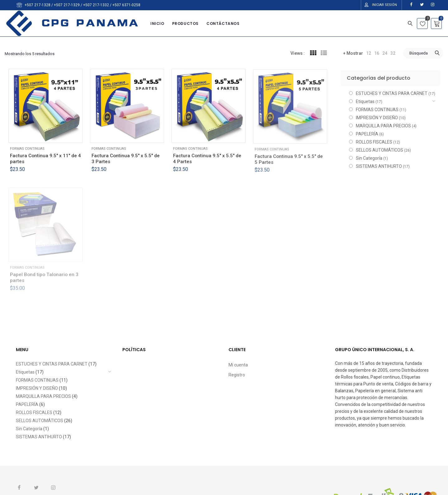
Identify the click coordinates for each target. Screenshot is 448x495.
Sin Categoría (369, 158)
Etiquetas (365, 101)
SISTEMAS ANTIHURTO (379, 166)
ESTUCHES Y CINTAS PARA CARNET (392, 93)
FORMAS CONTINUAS (27, 149)
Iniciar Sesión (384, 5)
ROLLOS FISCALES (374, 142)
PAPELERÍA (367, 134)
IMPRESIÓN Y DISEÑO (377, 118)
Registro (237, 375)
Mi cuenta (238, 365)
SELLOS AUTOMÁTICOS (380, 150)
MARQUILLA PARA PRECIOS (383, 126)
